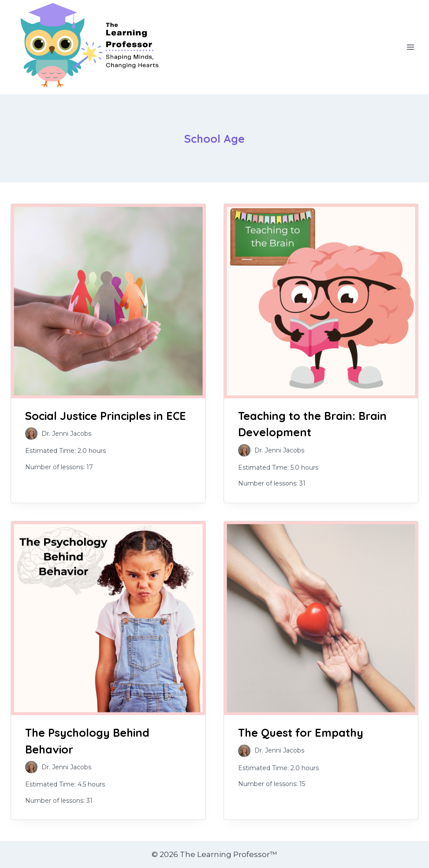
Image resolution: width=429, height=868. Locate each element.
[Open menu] (410, 47)
